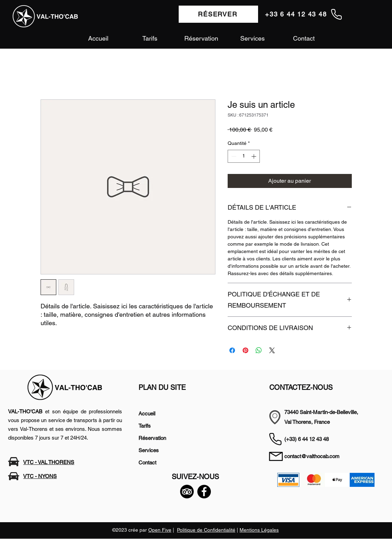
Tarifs (145, 426)
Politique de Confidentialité (206, 530)
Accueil (147, 414)
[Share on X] (272, 350)
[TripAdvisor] (187, 492)
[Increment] (254, 156)
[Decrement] (233, 156)
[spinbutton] (244, 156)
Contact (147, 463)
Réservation (152, 438)
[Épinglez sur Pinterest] (245, 350)
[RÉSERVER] (218, 14)
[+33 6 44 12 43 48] (304, 14)
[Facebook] (204, 492)
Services (149, 450)
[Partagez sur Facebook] (232, 350)
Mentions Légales (259, 530)
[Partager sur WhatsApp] (259, 350)
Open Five (160, 530)
